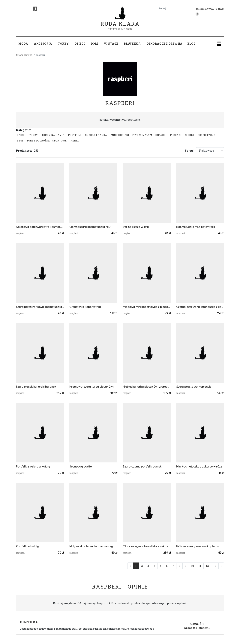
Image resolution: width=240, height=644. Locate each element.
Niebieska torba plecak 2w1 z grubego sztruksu (147, 387)
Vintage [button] (111, 44)
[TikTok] (35, 9)
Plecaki (176, 135)
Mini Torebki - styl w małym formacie (139, 135)
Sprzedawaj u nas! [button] (210, 9)
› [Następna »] (221, 566)
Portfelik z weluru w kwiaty (33, 466)
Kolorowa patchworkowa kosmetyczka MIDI (40, 227)
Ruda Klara (120, 21)
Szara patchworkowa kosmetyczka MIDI (40, 307)
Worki (189, 135)
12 (207, 566)
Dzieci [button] (80, 44)
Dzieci (21, 135)
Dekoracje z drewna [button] (165, 44)
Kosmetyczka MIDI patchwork (196, 227)
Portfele (75, 135)
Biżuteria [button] (132, 44)
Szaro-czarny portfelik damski (142, 466)
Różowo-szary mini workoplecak (198, 546)
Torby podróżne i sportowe (47, 141)
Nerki (75, 141)
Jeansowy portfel (81, 466)
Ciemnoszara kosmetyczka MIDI (90, 227)
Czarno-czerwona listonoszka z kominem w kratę (200, 307)
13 (215, 566)
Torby (33, 135)
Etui (20, 141)
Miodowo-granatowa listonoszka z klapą (147, 546)
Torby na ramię (53, 135)
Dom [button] (94, 44)
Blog (191, 44)
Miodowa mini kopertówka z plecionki (147, 307)
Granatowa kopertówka (85, 307)
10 (192, 566)
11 (200, 566)
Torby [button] (63, 44)
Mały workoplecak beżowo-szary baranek (93, 546)
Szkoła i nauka (96, 135)
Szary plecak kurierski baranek (36, 387)
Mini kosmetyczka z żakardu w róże (199, 466)
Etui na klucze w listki (136, 227)
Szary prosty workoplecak (193, 387)
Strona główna (24, 55)
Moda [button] (23, 44)
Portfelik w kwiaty (27, 546)
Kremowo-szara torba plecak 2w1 (91, 387)
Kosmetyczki (207, 135)
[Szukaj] (185, 8)
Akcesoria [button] (43, 44)
